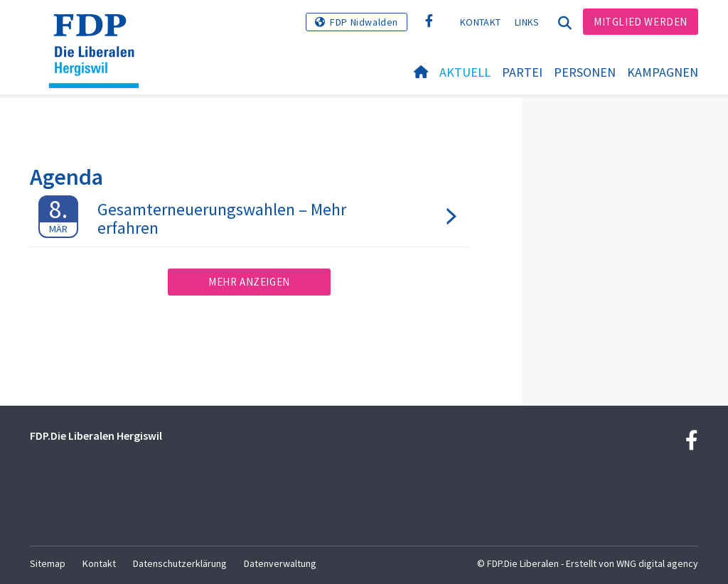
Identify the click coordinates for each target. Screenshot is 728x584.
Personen (585, 72)
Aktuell (465, 72)
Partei (522, 72)
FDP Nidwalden (364, 22)
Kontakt (480, 22)
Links (527, 22)
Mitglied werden (641, 22)
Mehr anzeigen (249, 282)
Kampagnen (663, 72)
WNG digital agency (657, 563)
